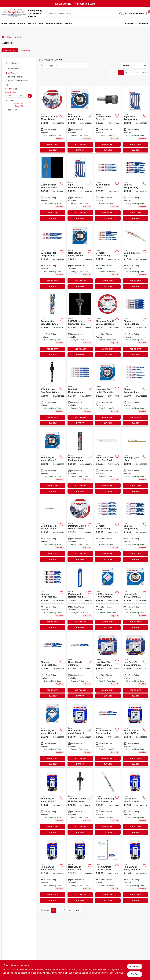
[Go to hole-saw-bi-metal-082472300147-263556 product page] (135, 870)
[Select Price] (30, 96)
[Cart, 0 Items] (147, 14)
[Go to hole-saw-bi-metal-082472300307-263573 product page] (135, 666)
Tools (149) (13, 110)
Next (144, 72)
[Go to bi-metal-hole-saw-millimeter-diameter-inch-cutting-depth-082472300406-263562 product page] (108, 597)
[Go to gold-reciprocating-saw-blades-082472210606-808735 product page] (135, 256)
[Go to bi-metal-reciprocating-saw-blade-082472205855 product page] (108, 188)
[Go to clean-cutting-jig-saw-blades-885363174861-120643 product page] (108, 802)
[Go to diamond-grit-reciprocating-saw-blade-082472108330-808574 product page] (80, 461)
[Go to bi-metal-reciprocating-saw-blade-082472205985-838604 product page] (52, 666)
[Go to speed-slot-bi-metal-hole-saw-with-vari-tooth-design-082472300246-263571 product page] (80, 734)
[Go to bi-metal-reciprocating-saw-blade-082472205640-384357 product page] (108, 529)
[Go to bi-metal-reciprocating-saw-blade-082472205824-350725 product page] (108, 256)
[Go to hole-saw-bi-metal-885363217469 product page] (52, 802)
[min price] (10, 96)
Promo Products (15, 69)
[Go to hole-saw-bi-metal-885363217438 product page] (52, 734)
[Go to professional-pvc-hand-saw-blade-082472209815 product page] (108, 461)
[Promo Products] (6, 68)
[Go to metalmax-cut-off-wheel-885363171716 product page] (80, 529)
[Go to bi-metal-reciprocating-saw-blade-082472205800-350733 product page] (80, 393)
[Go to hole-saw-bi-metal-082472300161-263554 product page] (135, 802)
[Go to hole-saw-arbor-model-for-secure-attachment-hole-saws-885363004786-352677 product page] (80, 802)
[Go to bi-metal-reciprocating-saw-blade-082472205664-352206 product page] (135, 529)
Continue (135, 967)
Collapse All (19, 103)
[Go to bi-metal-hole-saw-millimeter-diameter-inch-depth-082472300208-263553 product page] (80, 870)
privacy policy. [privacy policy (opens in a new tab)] (44, 973)
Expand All (19, 106)
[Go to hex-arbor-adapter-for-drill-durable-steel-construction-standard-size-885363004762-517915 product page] (52, 188)
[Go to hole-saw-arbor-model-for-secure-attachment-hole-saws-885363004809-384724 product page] (80, 324)
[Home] (3, 37)
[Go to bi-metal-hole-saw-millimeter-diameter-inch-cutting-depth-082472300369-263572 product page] (108, 666)
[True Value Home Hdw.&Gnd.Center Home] (14, 14)
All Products (13, 73)
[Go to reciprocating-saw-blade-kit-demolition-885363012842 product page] (52, 324)
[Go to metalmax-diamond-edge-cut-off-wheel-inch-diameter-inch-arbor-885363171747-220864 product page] (52, 120)
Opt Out (135, 974)
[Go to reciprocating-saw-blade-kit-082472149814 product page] (135, 120)
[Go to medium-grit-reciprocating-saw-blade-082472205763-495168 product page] (80, 597)
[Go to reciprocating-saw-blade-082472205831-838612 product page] (52, 256)
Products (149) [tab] (10, 50)
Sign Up (140, 14)
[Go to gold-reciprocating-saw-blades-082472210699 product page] (135, 461)
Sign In (129, 14)
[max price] (22, 96)
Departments (16, 23)
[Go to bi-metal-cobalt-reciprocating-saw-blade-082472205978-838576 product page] (108, 734)
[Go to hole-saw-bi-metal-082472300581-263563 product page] (52, 461)
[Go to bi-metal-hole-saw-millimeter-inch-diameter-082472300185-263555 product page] (52, 870)
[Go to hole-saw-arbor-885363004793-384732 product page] (52, 393)
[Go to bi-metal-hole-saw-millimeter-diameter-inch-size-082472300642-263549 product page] (80, 256)
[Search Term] (85, 14)
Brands (68, 23)
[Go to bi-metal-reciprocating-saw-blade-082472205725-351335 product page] (135, 393)
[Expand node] (6, 110)
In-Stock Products (16, 77)
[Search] (121, 13)
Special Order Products (18, 81)
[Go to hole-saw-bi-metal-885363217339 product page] (80, 120)
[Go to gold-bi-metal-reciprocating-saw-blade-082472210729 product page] (52, 529)
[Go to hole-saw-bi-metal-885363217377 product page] (135, 597)
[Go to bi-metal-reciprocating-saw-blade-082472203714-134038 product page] (135, 188)
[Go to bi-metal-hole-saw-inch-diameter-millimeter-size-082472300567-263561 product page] (108, 393)
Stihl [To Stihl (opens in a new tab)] (41, 23)
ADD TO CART (53, 144)
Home (4, 23)
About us (128, 23)
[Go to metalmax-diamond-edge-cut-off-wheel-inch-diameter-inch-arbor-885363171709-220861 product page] (108, 324)
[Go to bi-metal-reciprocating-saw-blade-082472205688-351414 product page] (52, 597)
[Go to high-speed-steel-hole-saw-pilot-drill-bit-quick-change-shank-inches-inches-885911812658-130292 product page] (108, 870)
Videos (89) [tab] (25, 50)
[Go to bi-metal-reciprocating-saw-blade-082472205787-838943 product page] (135, 324)
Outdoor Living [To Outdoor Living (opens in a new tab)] (54, 23)
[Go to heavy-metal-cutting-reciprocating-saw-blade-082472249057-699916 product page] (80, 666)
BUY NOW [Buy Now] (53, 150)
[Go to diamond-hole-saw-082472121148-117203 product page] (108, 120)
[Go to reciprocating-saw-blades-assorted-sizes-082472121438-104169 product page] (80, 188)
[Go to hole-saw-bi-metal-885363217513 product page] (135, 734)
